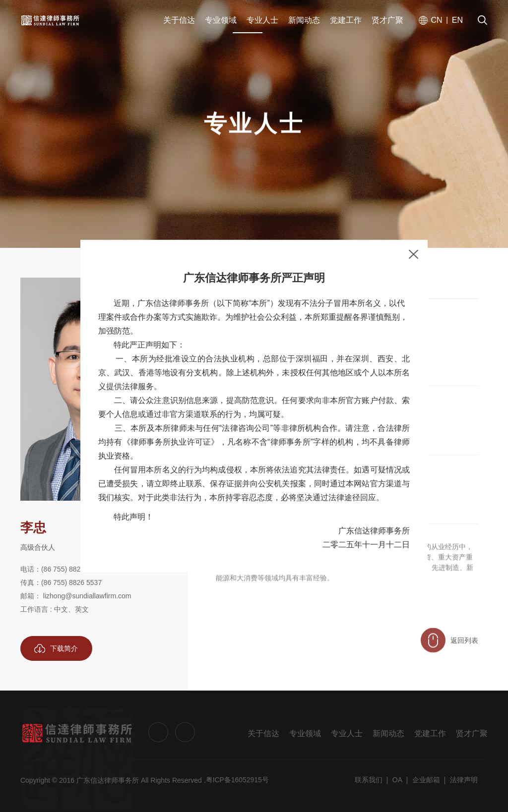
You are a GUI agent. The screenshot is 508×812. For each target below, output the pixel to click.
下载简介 (56, 648)
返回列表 (449, 648)
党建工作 (430, 733)
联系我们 (369, 780)
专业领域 (305, 733)
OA (397, 780)
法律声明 (464, 780)
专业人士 (347, 733)
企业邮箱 (426, 780)
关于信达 (263, 733)
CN (436, 21)
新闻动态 (388, 733)
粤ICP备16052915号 (238, 780)
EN (457, 21)
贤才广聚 (472, 733)
